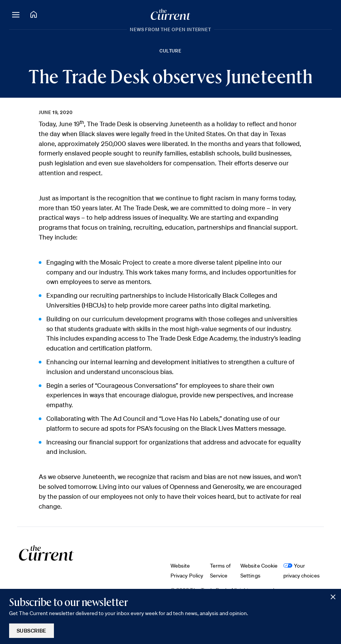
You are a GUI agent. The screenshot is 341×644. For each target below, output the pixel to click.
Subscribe (32, 631)
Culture (171, 51)
